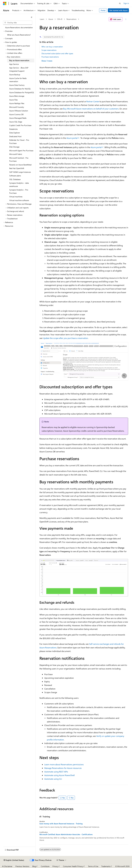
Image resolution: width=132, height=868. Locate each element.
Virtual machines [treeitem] (16, 197)
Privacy (55, 866)
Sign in (126, 3)
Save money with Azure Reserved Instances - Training (61, 824)
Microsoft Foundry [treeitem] (17, 107)
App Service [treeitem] (14, 64)
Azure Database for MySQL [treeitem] (20, 89)
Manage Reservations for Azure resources (63, 768)
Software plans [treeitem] (15, 176)
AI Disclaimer (7, 866)
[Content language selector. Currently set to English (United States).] (14, 860)
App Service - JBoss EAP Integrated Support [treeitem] (19, 69)
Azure (51, 19)
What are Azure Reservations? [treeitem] (19, 35)
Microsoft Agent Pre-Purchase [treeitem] (21, 151)
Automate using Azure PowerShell (59, 775)
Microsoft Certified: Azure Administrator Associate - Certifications (66, 834)
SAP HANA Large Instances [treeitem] (20, 172)
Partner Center (93, 101)
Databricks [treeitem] (13, 129)
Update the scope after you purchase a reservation (65, 338)
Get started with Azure (118, 10)
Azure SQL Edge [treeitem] (16, 122)
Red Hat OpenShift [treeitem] (17, 168)
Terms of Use (93, 866)
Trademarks (106, 866)
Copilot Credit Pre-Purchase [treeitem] (20, 125)
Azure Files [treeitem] (13, 100)
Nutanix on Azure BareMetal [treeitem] (20, 165)
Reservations (71, 19)
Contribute (45, 866)
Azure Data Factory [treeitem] (17, 85)
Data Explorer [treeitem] (15, 133)
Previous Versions (22, 866)
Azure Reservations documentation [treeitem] (19, 27)
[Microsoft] (5, 3)
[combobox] (18, 23)
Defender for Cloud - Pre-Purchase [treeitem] (19, 142)
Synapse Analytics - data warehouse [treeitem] (19, 185)
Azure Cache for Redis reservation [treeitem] (18, 80)
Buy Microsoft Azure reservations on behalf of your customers (91, 109)
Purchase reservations (50, 57)
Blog (34, 866)
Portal (103, 10)
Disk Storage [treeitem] (14, 147)
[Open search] (120, 3)
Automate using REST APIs (56, 772)
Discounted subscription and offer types (57, 53)
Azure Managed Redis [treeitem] (18, 118)
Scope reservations (49, 50)
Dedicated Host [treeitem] (15, 136)
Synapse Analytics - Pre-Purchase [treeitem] (19, 191)
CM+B (60, 19)
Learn (42, 19)
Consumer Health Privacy (73, 866)
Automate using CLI (53, 779)
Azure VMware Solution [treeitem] (19, 111)
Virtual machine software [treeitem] (19, 200)
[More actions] (126, 19)
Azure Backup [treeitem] (15, 75)
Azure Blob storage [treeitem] (17, 96)
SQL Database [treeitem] (15, 179)
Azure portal (72, 138)
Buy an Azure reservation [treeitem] (19, 60)
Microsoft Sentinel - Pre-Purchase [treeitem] (19, 159)
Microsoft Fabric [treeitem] (16, 154)
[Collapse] (32, 17)
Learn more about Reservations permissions (64, 764)
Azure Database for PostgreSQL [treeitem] (22, 92)
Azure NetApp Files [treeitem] (17, 103)
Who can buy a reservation (52, 47)
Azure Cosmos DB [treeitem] (16, 114)
